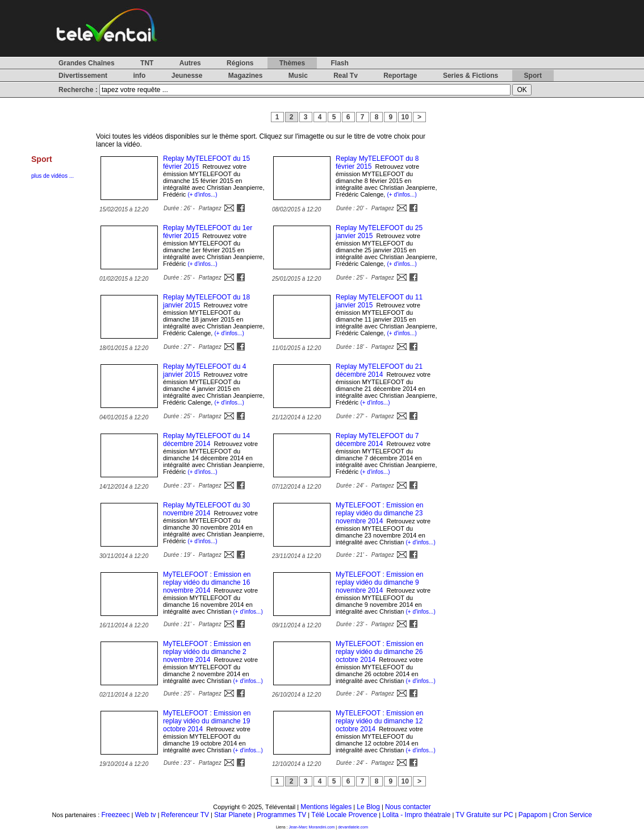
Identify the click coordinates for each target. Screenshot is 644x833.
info (139, 76)
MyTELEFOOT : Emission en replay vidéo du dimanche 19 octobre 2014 (207, 721)
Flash (339, 63)
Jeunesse (187, 76)
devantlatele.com (353, 827)
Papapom (533, 815)
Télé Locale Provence (344, 815)
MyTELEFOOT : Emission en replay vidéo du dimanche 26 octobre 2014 (379, 652)
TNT (147, 63)
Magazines (246, 76)
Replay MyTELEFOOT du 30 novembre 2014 (206, 509)
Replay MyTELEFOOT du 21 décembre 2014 (379, 370)
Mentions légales (326, 807)
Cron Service (572, 815)
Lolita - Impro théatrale (416, 815)
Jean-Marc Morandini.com (312, 827)
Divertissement (83, 76)
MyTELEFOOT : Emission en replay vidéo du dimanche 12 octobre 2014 (379, 721)
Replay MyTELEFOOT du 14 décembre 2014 (206, 440)
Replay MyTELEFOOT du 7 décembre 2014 (377, 440)
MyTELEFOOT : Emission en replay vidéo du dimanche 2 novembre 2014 (207, 652)
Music (298, 76)
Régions (240, 63)
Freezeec (115, 815)
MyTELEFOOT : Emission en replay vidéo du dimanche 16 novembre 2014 (207, 582)
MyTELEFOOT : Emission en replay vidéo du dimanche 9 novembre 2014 (379, 582)
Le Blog (368, 807)
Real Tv (346, 76)
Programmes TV (281, 815)
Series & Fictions (471, 76)
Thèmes (292, 63)
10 (405, 117)
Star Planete (233, 815)
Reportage (400, 76)
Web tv (145, 815)
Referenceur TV (185, 815)
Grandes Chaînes (87, 63)
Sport (533, 76)
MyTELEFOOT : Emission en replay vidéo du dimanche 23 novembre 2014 (379, 513)
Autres (190, 63)
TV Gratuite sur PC (484, 815)
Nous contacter (408, 807)
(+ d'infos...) (202, 195)
